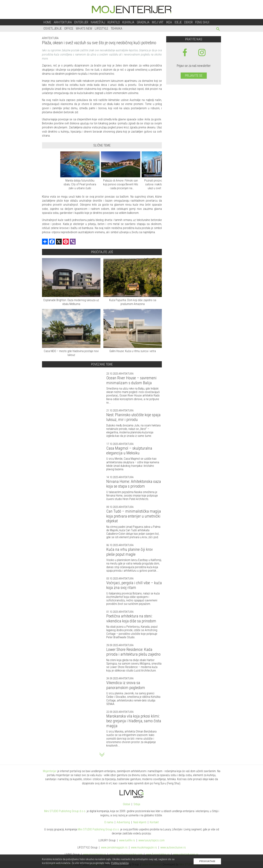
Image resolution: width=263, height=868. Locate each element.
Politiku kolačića (120, 863)
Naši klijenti (140, 822)
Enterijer (81, 22)
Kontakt (154, 822)
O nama (109, 822)
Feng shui (202, 22)
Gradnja (143, 22)
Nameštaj (98, 22)
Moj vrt (158, 22)
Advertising (123, 822)
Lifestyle (101, 28)
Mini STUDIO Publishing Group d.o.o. (65, 811)
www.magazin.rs (114, 847)
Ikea (169, 22)
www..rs (127, 840)
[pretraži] (218, 29)
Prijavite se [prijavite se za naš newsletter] (194, 76)
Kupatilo (114, 22)
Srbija (137, 804)
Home (47, 22)
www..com (151, 840)
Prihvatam (207, 861)
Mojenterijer (50, 771)
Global (126, 804)
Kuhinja (128, 22)
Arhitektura (63, 22)
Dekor (188, 22)
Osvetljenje (53, 28)
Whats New (84, 28)
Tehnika (116, 28)
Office (69, 28)
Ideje (178, 22)
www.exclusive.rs (173, 847)
